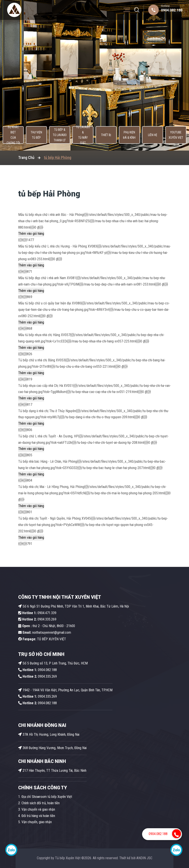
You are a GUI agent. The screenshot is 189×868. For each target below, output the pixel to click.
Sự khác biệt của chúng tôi (12, 135)
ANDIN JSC (144, 858)
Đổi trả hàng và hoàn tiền (38, 816)
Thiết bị (106, 135)
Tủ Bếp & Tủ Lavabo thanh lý (59, 135)
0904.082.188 (172, 10)
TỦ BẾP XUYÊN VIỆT (42, 639)
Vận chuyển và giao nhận (38, 809)
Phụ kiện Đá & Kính (130, 135)
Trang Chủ (26, 157)
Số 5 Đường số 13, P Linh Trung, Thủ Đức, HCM (53, 663)
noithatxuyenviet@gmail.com (45, 632)
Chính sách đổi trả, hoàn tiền (41, 803)
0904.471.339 (37, 613)
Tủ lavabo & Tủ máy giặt (83, 135)
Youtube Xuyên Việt (177, 135)
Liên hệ (153, 135)
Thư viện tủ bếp (35, 135)
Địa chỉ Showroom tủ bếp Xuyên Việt (47, 797)
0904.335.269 (47, 619)
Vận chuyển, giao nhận (37, 822)
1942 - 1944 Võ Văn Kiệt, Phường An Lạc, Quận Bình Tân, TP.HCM (65, 690)
